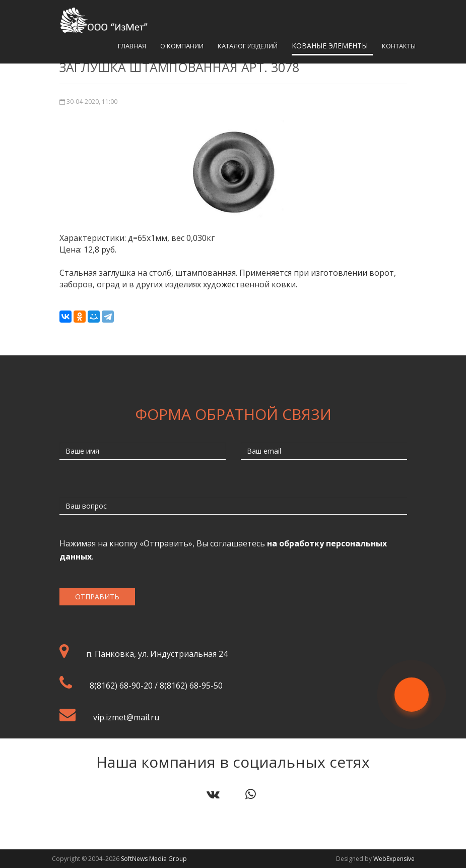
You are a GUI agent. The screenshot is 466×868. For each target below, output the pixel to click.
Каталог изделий (248, 46)
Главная (132, 46)
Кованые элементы (330, 46)
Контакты (399, 46)
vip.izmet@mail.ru (126, 717)
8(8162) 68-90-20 (121, 686)
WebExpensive (394, 859)
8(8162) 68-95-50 (191, 686)
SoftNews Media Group (154, 859)
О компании (182, 46)
